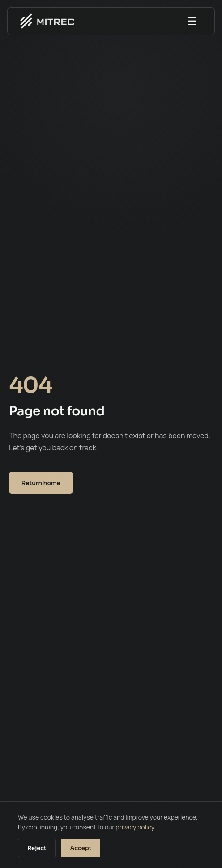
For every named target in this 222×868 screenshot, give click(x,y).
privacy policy (135, 827)
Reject (37, 848)
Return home (41, 483)
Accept (81, 848)
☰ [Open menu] (192, 21)
